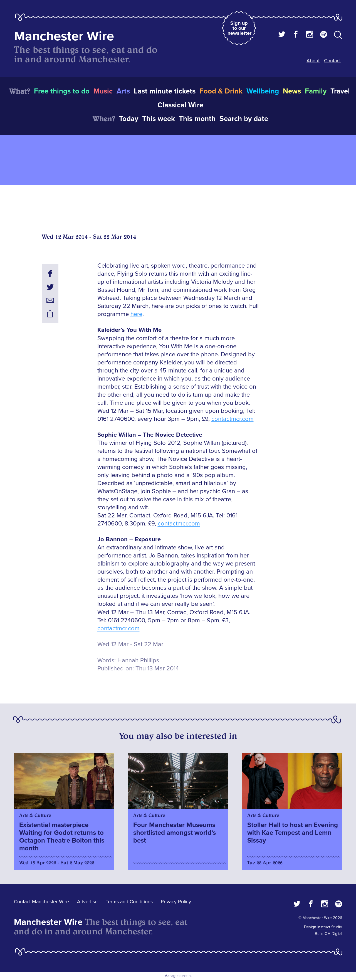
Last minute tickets (165, 91)
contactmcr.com (233, 419)
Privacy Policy (176, 902)
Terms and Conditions (129, 902)
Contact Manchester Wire (41, 902)
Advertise (87, 902)
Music (103, 91)
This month (197, 119)
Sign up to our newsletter (239, 28)
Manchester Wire (64, 36)
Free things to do (62, 91)
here (136, 314)
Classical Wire (180, 105)
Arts (123, 91)
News (292, 91)
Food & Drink (221, 91)
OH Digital (333, 934)
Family (316, 91)
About (313, 61)
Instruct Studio (330, 927)
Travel (340, 91)
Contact (332, 61)
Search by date (244, 119)
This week (159, 119)
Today (129, 119)
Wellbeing (263, 91)
